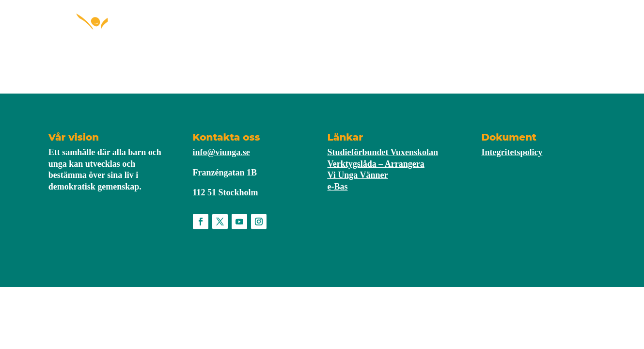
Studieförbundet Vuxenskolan (383, 152)
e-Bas (338, 187)
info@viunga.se (221, 152)
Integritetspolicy (512, 152)
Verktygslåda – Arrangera (376, 164)
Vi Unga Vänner (358, 175)
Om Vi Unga (450, 33)
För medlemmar (335, 33)
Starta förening (255, 33)
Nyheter (401, 33)
